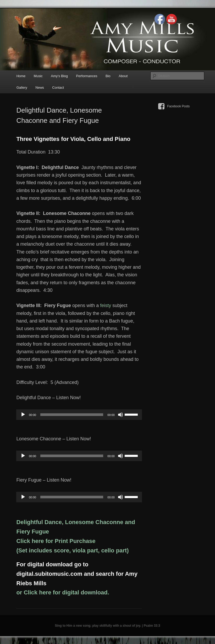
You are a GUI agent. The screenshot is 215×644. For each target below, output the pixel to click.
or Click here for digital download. (63, 592)
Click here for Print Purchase (56, 541)
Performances (87, 76)
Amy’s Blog (59, 76)
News (40, 88)
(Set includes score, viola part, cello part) (72, 550)
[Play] (23, 415)
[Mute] (120, 415)
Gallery (22, 88)
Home (21, 76)
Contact (58, 88)
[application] (79, 415)
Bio (108, 76)
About (123, 76)
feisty (106, 305)
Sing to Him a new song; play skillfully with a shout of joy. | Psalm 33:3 (108, 626)
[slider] (72, 415)
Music (38, 76)
